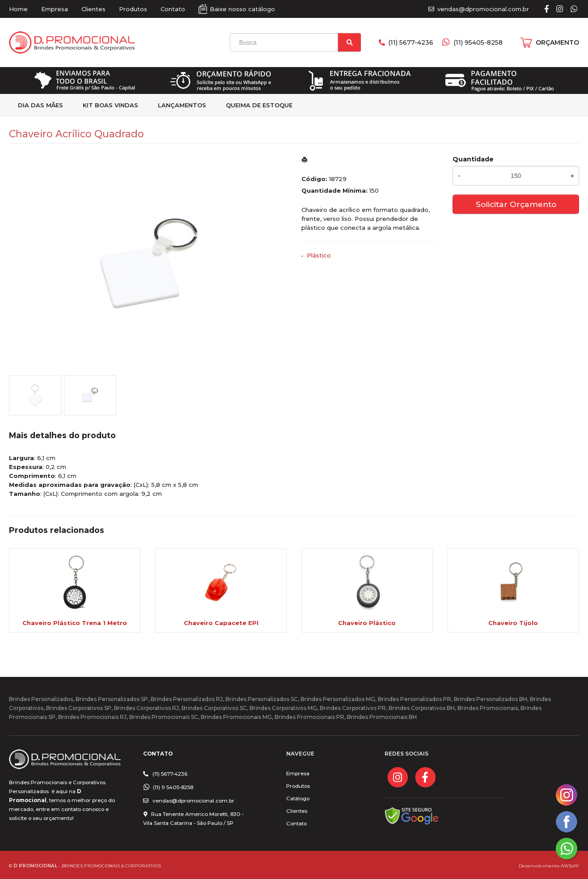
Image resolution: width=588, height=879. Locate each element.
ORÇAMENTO (557, 42)
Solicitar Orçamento (516, 204)
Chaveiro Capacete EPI (221, 623)
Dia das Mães (40, 105)
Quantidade (473, 159)
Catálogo (298, 799)
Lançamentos (182, 105)
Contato (173, 9)
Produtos (133, 9)
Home (18, 9)
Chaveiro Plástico (367, 623)
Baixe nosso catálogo (242, 9)
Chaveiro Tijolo (513, 623)
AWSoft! (570, 866)
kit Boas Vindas (110, 105)
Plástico (319, 255)
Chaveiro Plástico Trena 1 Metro (75, 623)
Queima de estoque (259, 105)
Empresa (55, 9)
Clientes (93, 9)
